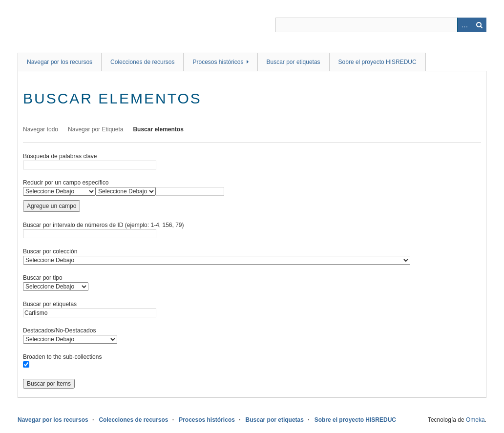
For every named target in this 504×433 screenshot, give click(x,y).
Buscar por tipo (43, 278)
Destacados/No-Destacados (59, 330)
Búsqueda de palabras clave (60, 156)
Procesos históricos (218, 62)
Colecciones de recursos (142, 62)
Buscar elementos (158, 129)
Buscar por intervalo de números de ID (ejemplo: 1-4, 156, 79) (104, 225)
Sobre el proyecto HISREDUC (378, 62)
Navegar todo (41, 129)
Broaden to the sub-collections (62, 357)
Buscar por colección (50, 251)
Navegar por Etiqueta (95, 129)
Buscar (479, 25)
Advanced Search (464, 25)
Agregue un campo (52, 206)
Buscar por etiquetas (294, 62)
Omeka (475, 420)
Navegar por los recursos (60, 62)
